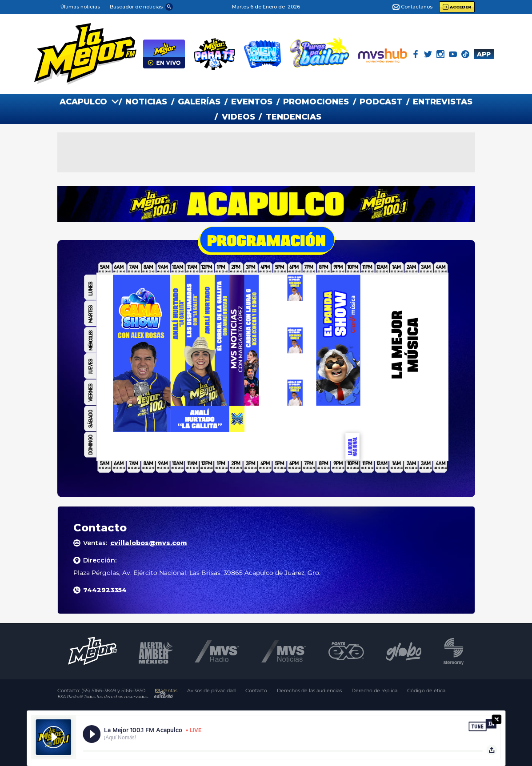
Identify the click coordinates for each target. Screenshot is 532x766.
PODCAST (381, 102)
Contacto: (101, 691)
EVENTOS (252, 102)
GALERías (199, 102)
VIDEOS (238, 117)
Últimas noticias (80, 7)
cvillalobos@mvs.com (149, 543)
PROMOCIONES (316, 102)
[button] (141, 7)
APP (484, 54)
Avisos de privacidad (211, 691)
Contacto (256, 691)
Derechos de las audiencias (309, 691)
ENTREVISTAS (443, 102)
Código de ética (426, 691)
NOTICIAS (146, 102)
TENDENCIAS (294, 117)
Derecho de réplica (374, 691)
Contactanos (412, 7)
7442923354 (105, 590)
